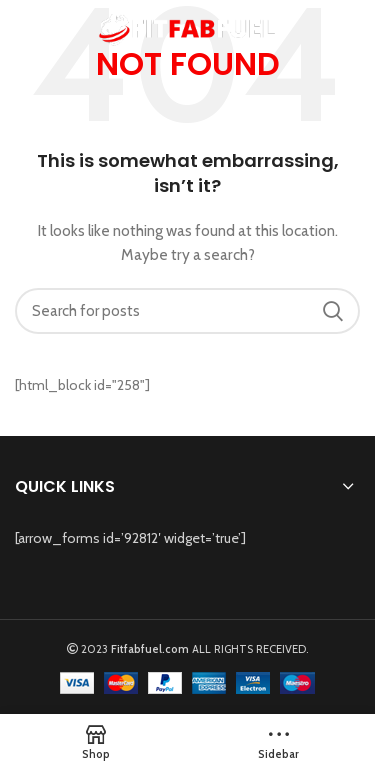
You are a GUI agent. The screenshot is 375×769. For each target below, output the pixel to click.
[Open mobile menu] (23, 30)
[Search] (187, 311)
